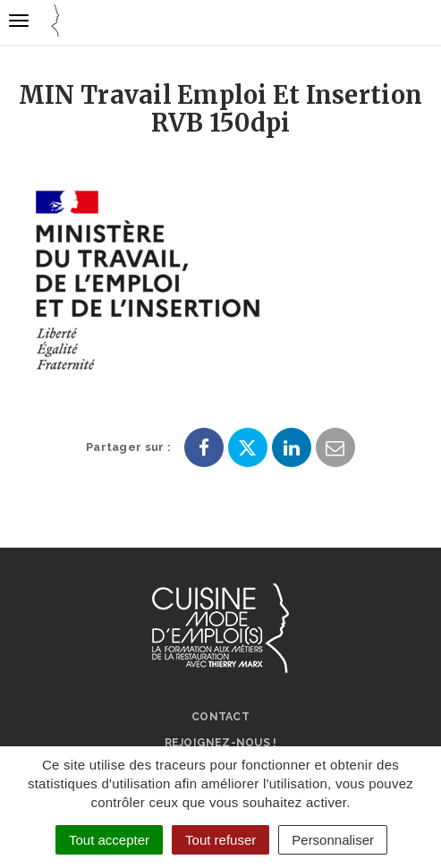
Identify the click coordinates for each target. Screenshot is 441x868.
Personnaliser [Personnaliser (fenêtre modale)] (333, 840)
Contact (220, 717)
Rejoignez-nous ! (221, 743)
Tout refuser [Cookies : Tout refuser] (220, 840)
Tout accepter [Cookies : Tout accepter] (109, 840)
